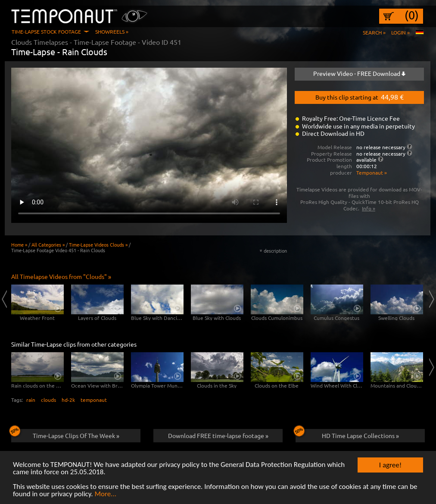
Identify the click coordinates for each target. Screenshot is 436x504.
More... (105, 495)
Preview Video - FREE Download (359, 73)
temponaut (94, 400)
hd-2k (68, 400)
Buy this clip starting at (360, 97)
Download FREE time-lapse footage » (218, 435)
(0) (412, 15)
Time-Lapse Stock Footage (46, 31)
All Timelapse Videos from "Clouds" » (61, 276)
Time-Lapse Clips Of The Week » (65, 434)
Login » (400, 32)
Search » (374, 32)
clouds (48, 400)
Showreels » (112, 31)
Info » (369, 208)
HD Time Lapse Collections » (347, 434)
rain (31, 400)
